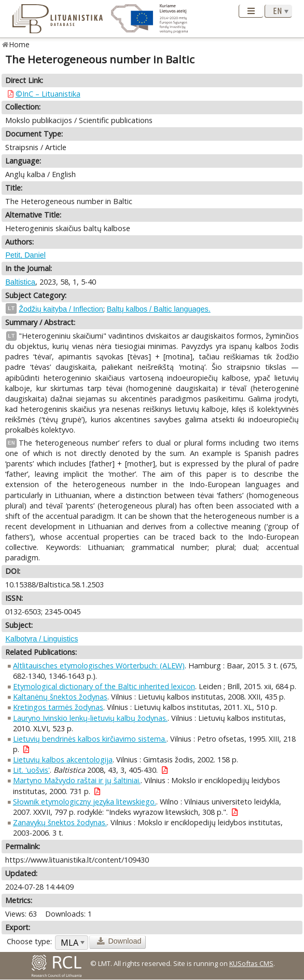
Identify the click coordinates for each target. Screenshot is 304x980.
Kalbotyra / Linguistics (42, 639)
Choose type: (29, 941)
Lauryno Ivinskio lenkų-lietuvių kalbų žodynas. (90, 718)
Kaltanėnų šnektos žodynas (60, 697)
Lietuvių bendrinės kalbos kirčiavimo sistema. (90, 739)
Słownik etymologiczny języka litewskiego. (85, 802)
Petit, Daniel (25, 255)
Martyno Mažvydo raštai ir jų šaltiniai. (77, 780)
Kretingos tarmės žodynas (58, 707)
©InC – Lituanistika (48, 94)
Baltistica (20, 282)
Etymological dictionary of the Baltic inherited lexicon (104, 686)
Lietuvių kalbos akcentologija (63, 760)
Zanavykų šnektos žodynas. (60, 822)
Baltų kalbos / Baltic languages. (159, 309)
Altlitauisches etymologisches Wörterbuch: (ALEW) (99, 666)
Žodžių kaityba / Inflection (61, 309)
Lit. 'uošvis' (31, 770)
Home (19, 44)
